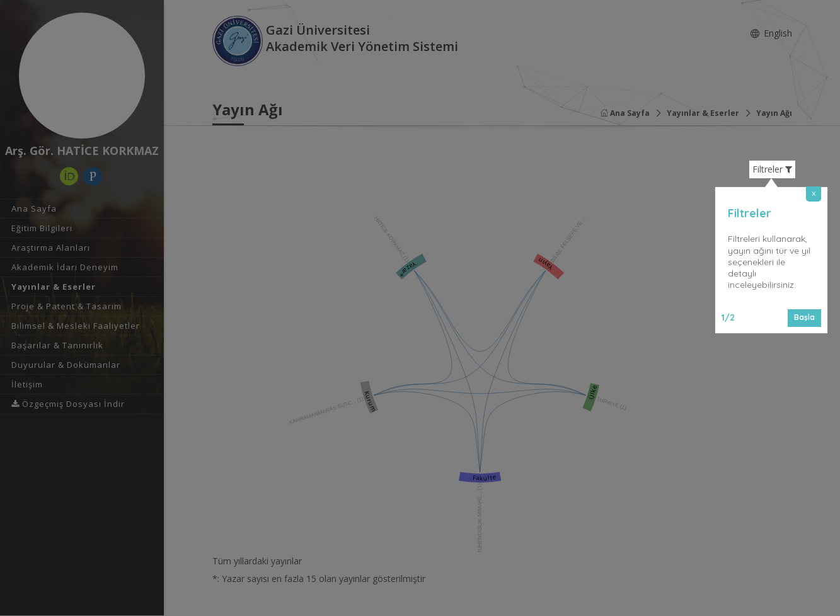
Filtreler (772, 169)
